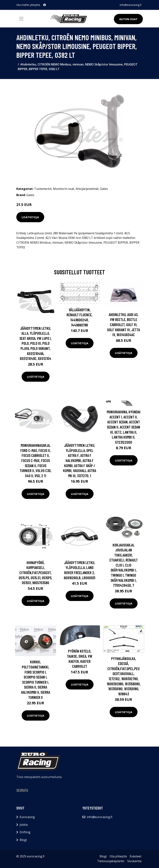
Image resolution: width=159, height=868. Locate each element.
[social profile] (45, 5)
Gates (104, 189)
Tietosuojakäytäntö (111, 861)
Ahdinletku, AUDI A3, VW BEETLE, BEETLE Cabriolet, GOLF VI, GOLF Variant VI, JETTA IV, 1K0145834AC (124, 325)
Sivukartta (134, 861)
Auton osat (128, 19)
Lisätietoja (30, 217)
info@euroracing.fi (131, 5)
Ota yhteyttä (118, 856)
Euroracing (27, 817)
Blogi (23, 840)
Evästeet (136, 856)
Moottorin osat (64, 189)
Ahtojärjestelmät (87, 189)
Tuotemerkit (43, 189)
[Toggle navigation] (21, 19)
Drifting (25, 832)
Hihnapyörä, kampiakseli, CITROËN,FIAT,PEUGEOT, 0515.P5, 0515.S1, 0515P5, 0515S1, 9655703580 (35, 573)
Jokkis (24, 825)
